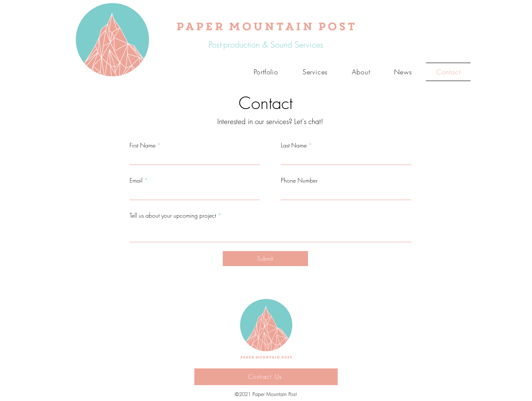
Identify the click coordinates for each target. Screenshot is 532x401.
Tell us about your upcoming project (173, 216)
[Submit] (265, 259)
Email (136, 180)
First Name (143, 145)
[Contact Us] (266, 377)
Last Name (294, 145)
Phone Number (299, 180)
